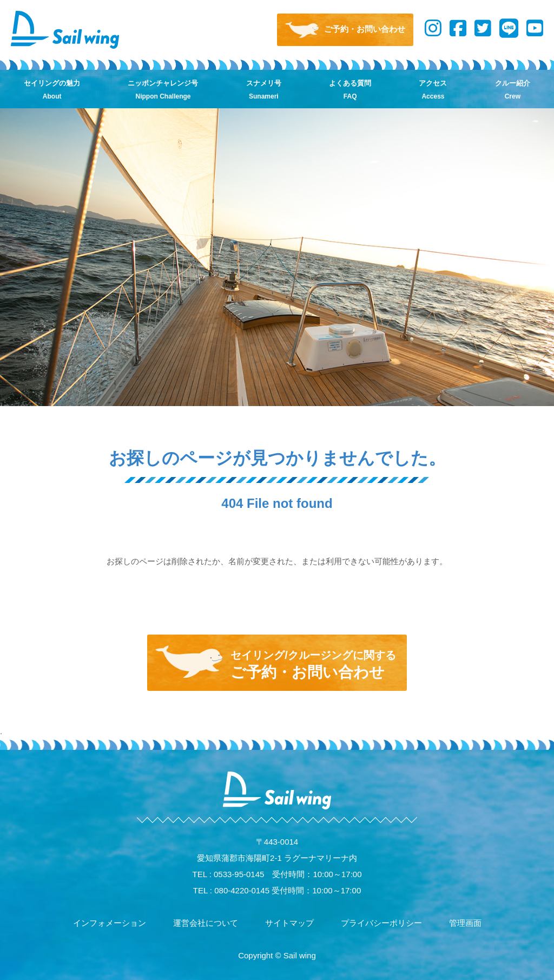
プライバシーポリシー (381, 923)
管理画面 (465, 923)
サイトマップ (289, 923)
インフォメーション (110, 923)
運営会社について (206, 923)
